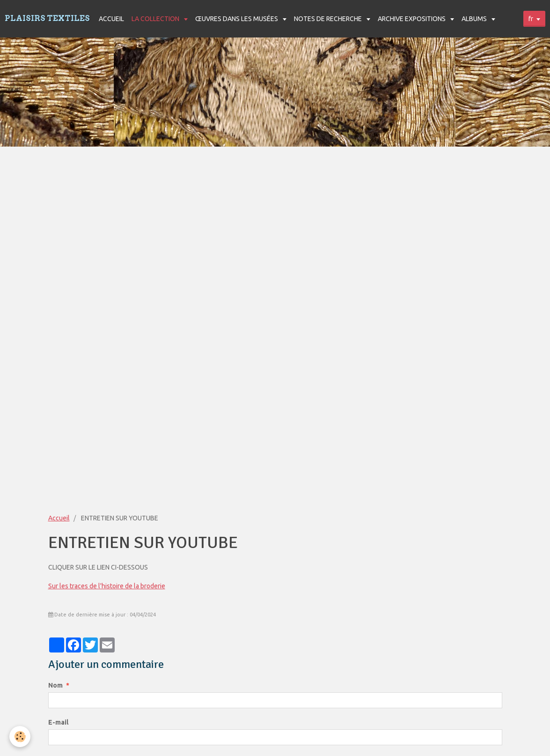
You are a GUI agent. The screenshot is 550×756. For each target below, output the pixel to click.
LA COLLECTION (156, 19)
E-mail (58, 722)
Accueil (59, 518)
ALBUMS (475, 19)
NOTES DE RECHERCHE (329, 19)
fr (531, 19)
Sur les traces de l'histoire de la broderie (107, 586)
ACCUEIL (111, 19)
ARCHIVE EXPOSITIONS (412, 19)
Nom (55, 685)
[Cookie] (20, 737)
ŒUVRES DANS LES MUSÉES (237, 19)
